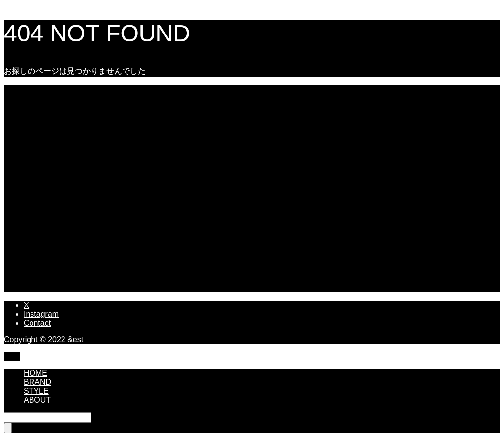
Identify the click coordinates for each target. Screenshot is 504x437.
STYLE (36, 391)
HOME (35, 373)
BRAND (37, 382)
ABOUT (37, 400)
